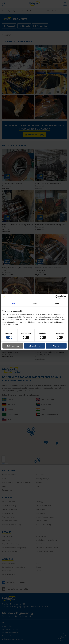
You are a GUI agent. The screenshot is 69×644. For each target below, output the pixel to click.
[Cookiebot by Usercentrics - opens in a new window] (57, 297)
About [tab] (57, 303)
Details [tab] (35, 303)
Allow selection (34, 346)
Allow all (56, 346)
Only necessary (13, 346)
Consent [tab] (12, 303)
